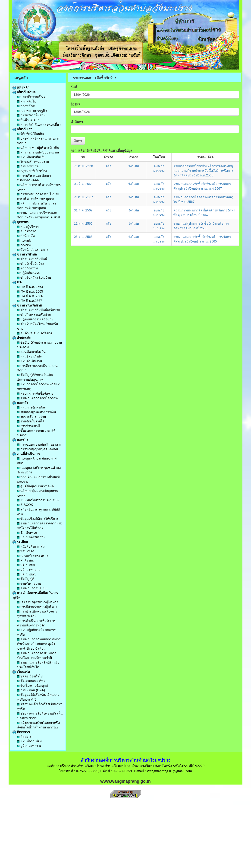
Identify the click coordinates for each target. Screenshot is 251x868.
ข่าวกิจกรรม (27, 268)
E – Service (27, 533)
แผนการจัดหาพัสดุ (32, 407)
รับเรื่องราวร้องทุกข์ (33, 686)
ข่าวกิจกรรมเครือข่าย (34, 315)
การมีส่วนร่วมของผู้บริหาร (37, 607)
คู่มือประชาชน (29, 746)
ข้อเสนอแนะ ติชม (31, 681)
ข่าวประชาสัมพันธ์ (32, 259)
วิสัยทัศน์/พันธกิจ (30, 134)
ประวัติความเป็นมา (32, 97)
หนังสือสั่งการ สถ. (31, 546)
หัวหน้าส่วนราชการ (33, 250)
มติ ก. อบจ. (26, 565)
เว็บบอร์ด (21, 672)
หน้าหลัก (21, 87)
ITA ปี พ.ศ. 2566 (30, 296)
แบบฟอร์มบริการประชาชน (38, 500)
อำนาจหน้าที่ (28, 166)
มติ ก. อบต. (27, 574)
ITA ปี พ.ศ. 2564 (30, 287)
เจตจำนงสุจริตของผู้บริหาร (38, 602)
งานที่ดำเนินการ (26, 454)
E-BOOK (25, 505)
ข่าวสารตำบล (25, 254)
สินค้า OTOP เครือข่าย (35, 333)
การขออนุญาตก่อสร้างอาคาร (39, 444)
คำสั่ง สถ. (25, 560)
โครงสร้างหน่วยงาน (33, 162)
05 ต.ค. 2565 (83, 237)
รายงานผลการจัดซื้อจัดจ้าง (38, 398)
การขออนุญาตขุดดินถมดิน (38, 449)
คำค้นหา (77, 122)
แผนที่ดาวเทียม (29, 741)
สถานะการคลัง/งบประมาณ (38, 152)
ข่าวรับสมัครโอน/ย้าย (34, 278)
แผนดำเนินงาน (30, 361)
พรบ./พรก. (26, 551)
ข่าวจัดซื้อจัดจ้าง (30, 264)
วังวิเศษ (134, 166)
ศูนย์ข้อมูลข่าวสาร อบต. (36, 486)
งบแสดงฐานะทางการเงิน (37, 412)
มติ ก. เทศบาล (29, 570)
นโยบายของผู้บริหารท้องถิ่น (38, 148)
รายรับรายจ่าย (29, 584)
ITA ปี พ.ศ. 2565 (30, 291)
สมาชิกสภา (27, 231)
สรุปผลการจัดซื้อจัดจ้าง (35, 393)
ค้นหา (78, 141)
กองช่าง (24, 245)
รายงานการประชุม (32, 588)
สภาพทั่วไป (27, 101)
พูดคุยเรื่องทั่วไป (30, 676)
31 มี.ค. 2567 (83, 210)
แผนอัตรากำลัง (29, 356)
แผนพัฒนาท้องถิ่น (31, 157)
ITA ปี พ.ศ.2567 (30, 301)
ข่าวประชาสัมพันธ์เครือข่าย (39, 310)
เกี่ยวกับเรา (22, 129)
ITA (17, 282)
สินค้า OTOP (28, 120)
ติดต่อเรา (21, 732)
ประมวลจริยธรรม (31, 537)
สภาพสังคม (27, 106)
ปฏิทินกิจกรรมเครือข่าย (35, 319)
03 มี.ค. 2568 (83, 184)
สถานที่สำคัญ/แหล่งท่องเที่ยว (39, 124)
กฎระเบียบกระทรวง (33, 556)
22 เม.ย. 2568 (83, 166)
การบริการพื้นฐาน (31, 115)
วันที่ (74, 87)
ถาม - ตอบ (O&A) (31, 690)
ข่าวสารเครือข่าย (27, 305)
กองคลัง (24, 240)
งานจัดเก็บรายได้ (31, 421)
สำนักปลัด (26, 236)
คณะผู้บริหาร (28, 227)
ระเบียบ (20, 542)
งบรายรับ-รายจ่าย (31, 417)
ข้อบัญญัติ (26, 579)
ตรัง (108, 166)
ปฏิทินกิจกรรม (29, 273)
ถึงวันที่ (75, 104)
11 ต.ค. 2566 (83, 223)
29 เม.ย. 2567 (83, 197)
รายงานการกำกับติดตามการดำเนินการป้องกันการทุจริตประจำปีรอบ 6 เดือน (39, 644)
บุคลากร (21, 222)
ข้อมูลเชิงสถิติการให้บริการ (38, 519)
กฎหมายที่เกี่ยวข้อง (32, 171)
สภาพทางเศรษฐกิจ (32, 111)
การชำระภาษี (28, 426)
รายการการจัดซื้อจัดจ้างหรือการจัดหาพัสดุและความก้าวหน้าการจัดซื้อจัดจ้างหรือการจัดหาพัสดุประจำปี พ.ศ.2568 (203, 171)
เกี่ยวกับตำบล (24, 92)
